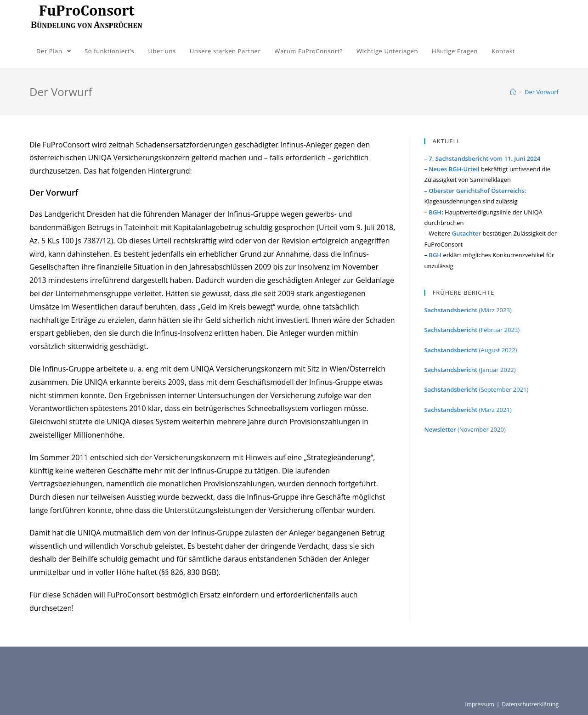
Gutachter (466, 233)
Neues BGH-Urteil (454, 169)
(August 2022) (499, 350)
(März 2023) (494, 310)
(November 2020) (482, 429)
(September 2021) (476, 389)
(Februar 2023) (472, 330)
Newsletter (441, 429)
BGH (435, 212)
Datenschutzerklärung (530, 704)
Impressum (479, 704)
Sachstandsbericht (451, 310)
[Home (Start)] (513, 92)
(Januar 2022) (496, 370)
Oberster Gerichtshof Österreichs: (477, 191)
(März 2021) (468, 410)
